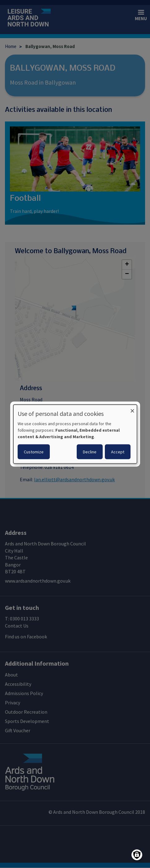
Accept (118, 452)
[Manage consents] (137, 855)
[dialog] (75, 434)
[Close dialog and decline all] (132, 408)
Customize (34, 452)
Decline (90, 452)
